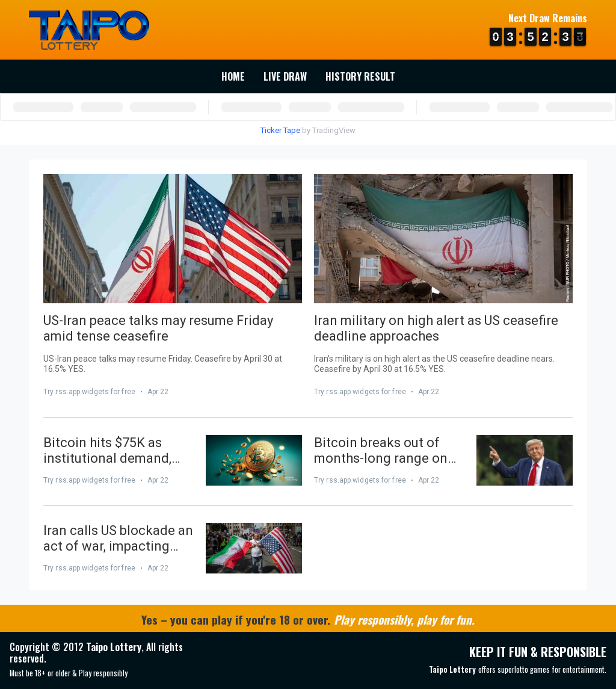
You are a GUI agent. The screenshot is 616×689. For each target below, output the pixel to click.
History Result (360, 76)
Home (233, 76)
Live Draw (285, 76)
